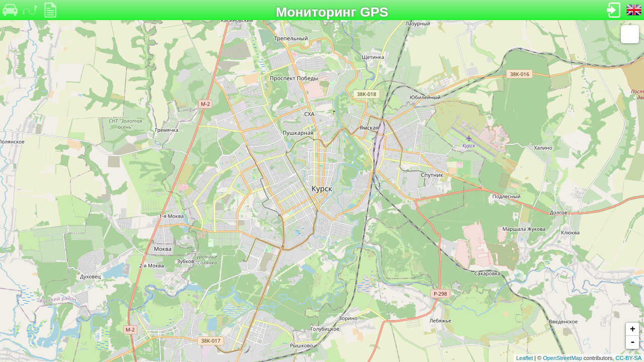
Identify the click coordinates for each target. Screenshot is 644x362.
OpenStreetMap (562, 358)
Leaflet (525, 358)
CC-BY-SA (628, 358)
